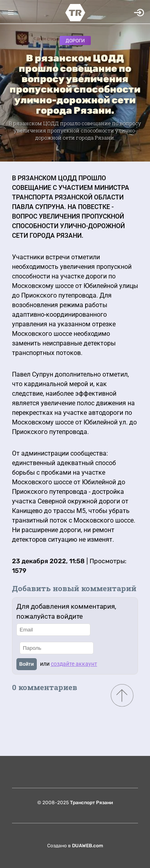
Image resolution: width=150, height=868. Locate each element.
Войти (27, 664)
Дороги (75, 41)
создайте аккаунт (74, 664)
